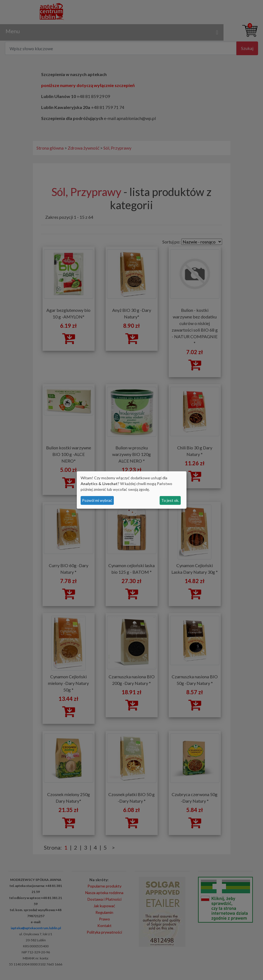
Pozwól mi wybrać (97, 500)
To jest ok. (170, 500)
